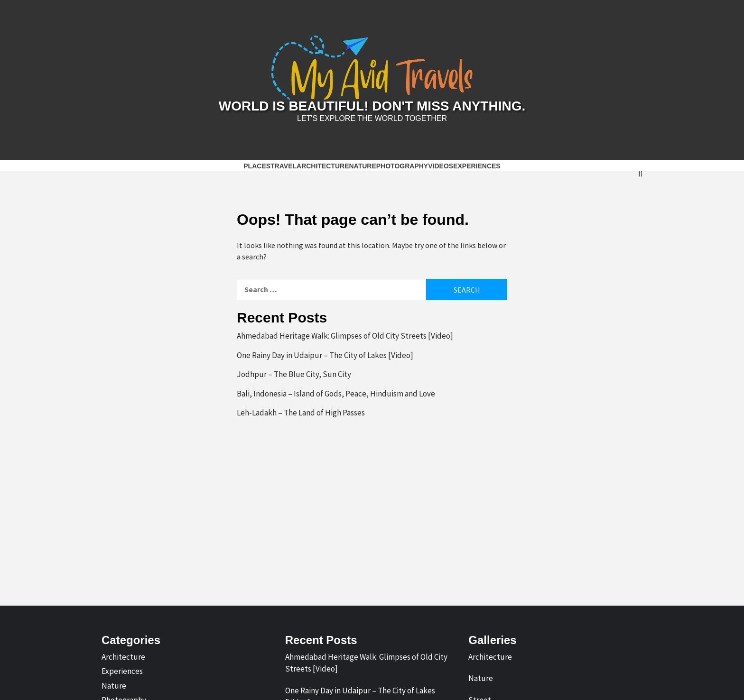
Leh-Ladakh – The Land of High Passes (301, 413)
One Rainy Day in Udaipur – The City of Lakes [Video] (325, 355)
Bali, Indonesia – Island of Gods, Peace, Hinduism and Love (336, 394)
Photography (402, 166)
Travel (284, 166)
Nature (362, 166)
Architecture (323, 166)
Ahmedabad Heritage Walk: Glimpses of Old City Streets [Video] (345, 336)
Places (257, 166)
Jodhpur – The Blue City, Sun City (294, 374)
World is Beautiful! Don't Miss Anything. (372, 106)
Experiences (477, 166)
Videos (441, 166)
